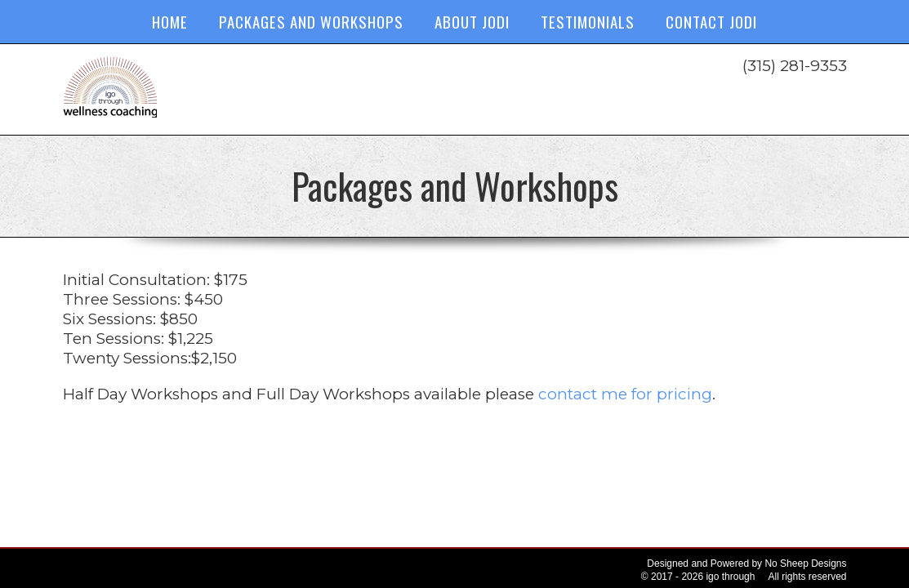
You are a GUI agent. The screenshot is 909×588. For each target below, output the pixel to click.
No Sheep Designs (805, 563)
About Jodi (472, 21)
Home (170, 21)
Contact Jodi (711, 21)
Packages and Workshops (311, 21)
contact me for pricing (625, 394)
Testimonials (588, 21)
